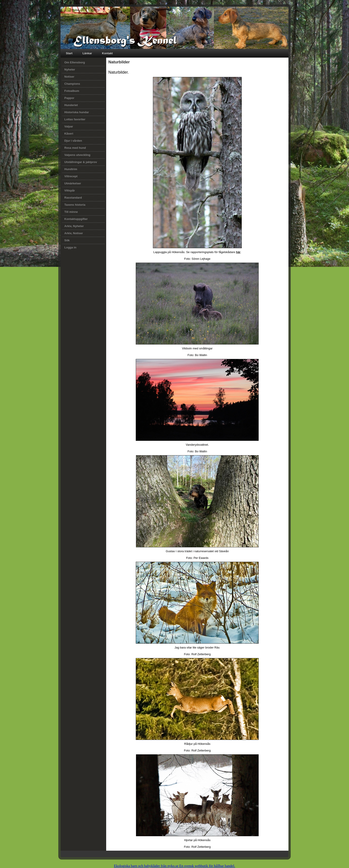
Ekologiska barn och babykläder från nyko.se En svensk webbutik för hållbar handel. (174, 866)
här (238, 252)
